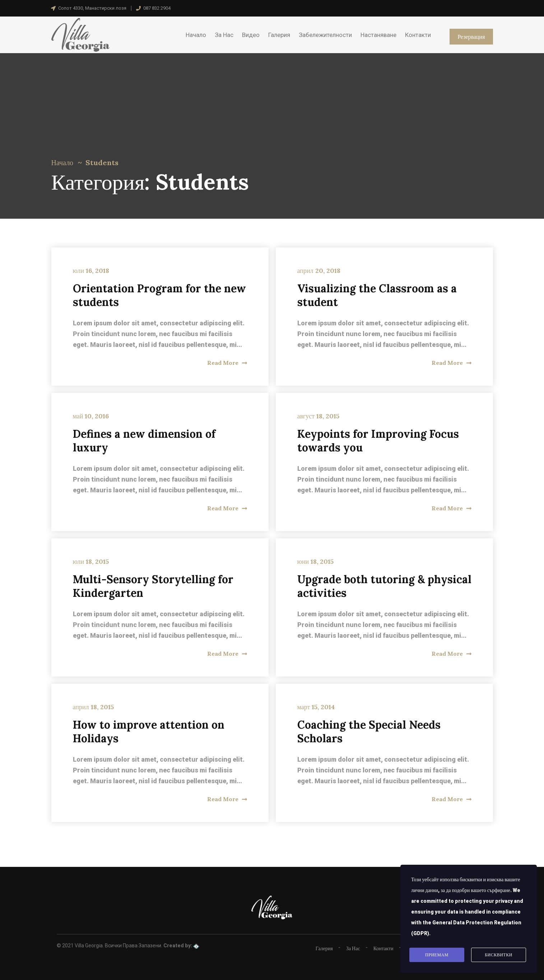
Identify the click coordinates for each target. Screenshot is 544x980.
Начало (62, 162)
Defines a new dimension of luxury (144, 441)
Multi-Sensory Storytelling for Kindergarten (153, 586)
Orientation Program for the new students (159, 295)
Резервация (471, 37)
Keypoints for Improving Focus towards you (378, 441)
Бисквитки (499, 955)
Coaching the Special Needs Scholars (369, 731)
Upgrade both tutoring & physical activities (384, 586)
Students (102, 162)
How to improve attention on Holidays (149, 731)
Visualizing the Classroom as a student (377, 295)
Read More (227, 363)
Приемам (437, 955)
